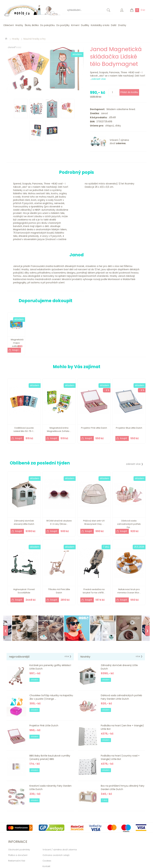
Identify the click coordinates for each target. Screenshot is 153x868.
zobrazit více (99, 79)
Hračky (19, 25)
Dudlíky (85, 25)
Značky (122, 25)
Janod (104, 113)
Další (114, 25)
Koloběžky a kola (100, 25)
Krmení (75, 25)
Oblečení (9, 25)
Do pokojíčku (48, 25)
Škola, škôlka (32, 25)
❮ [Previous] (6, 631)
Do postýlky (63, 25)
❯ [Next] (147, 631)
